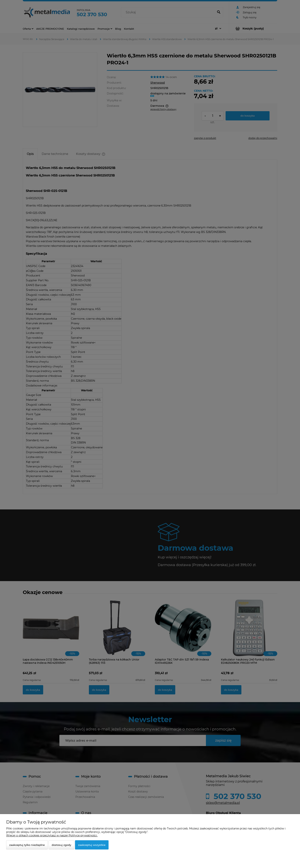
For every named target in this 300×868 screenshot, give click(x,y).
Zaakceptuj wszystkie (92, 845)
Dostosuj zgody (61, 845)
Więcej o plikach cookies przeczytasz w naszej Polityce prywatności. (52, 835)
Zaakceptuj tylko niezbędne (27, 845)
